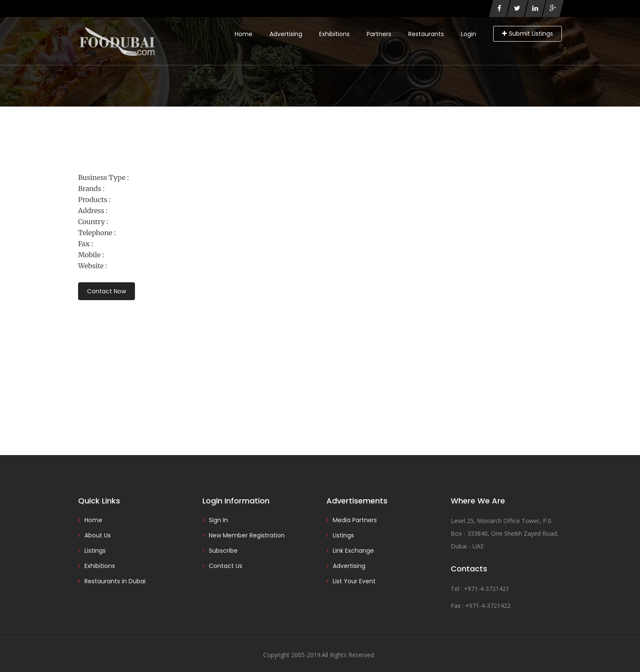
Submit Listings (528, 34)
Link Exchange (353, 551)
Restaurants (426, 34)
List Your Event (354, 581)
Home (244, 34)
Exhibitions (334, 34)
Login (469, 34)
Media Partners (355, 520)
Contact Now (107, 291)
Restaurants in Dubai (115, 581)
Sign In (218, 520)
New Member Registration (247, 535)
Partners (379, 34)
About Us (98, 535)
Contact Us (226, 566)
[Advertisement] (320, 366)
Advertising (286, 34)
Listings (95, 551)
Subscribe (223, 551)
